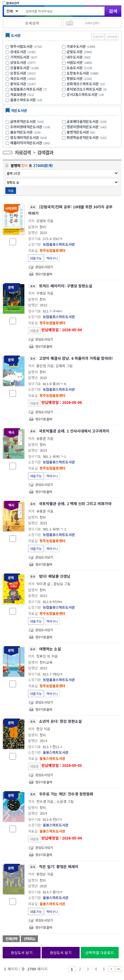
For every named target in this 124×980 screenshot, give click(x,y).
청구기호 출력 (44, 274)
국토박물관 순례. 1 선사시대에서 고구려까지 (74, 431)
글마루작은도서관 (28, 121)
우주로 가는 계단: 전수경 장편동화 (66, 794)
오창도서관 (18, 73)
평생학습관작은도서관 (87, 137)
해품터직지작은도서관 (31, 143)
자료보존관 (18, 94)
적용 (11, 191)
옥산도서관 (18, 78)
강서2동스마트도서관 (82, 94)
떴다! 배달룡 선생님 (55, 576)
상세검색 (32, 23)
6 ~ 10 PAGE (111, 969)
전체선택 (98, 37)
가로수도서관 (76, 46)
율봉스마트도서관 (23, 100)
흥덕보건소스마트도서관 (84, 89)
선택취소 (29, 939)
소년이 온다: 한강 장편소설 (60, 721)
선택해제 (112, 37)
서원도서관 (75, 62)
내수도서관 (75, 57)
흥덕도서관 (18, 84)
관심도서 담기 (22, 952)
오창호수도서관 (78, 73)
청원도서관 (75, 78)
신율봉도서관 (20, 68)
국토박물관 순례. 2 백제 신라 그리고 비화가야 (75, 503)
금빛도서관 (75, 52)
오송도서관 (75, 68)
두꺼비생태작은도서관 (31, 127)
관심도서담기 (44, 267)
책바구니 (52, 258)
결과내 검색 (11, 3)
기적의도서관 (20, 57)
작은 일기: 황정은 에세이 (59, 866)
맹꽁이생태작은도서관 (87, 127)
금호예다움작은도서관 (87, 121)
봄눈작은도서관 (26, 132)
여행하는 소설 (50, 649)
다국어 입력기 (92, 23)
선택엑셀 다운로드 (100, 952)
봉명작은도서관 (82, 132)
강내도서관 (18, 52)
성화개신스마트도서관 (83, 84)
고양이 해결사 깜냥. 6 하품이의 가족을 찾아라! (76, 358)
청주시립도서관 (21, 46)
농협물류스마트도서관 (26, 89)
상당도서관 (18, 62)
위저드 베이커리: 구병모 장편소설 (66, 286)
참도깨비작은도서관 (29, 137)
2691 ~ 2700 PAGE (118, 969)
